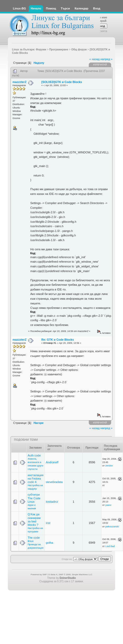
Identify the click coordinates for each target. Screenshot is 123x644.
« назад (94, 59)
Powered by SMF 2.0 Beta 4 (44, 575)
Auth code (34, 455)
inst (48, 523)
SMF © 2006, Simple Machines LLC (75, 575)
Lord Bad (110, 546)
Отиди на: (67, 559)
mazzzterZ (20, 82)
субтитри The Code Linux (34, 498)
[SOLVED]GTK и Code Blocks (62, 82)
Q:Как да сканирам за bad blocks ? (34, 520)
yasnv (108, 505)
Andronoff (52, 462)
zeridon (109, 466)
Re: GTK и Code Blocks (58, 340)
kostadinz (52, 502)
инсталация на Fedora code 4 (36, 479)
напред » (106, 59)
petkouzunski (112, 527)
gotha (50, 543)
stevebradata (54, 482)
